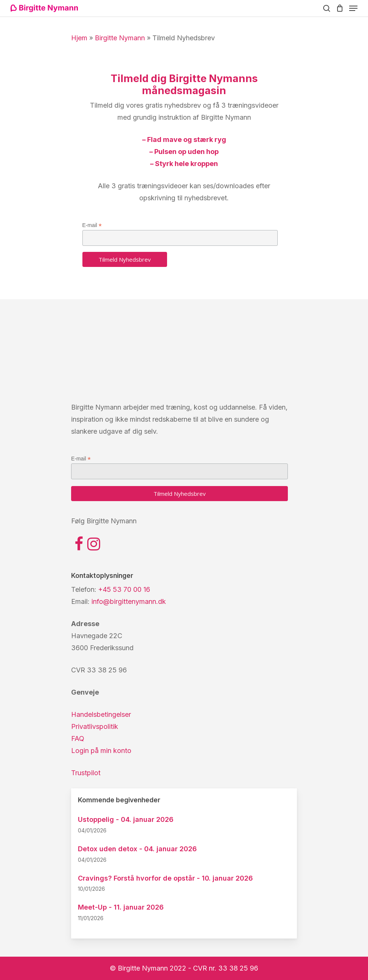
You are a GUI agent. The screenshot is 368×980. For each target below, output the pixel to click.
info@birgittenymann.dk (129, 601)
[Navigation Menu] (353, 8)
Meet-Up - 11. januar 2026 (121, 907)
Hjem (79, 38)
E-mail (92, 225)
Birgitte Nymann (120, 38)
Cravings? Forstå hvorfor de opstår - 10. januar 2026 (165, 878)
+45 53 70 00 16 (124, 589)
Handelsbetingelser (101, 714)
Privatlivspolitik (95, 726)
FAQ (78, 738)
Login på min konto (101, 751)
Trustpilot (86, 773)
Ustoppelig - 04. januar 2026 (126, 819)
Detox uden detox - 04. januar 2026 (137, 849)
